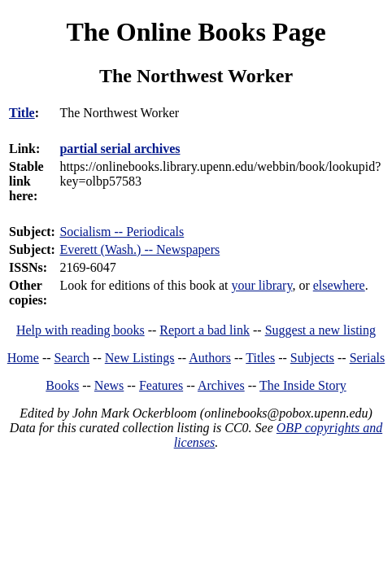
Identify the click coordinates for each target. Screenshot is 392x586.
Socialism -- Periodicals (122, 232)
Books (62, 385)
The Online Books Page (196, 32)
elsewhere (339, 285)
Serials (368, 358)
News (109, 385)
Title (22, 113)
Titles (260, 358)
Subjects (312, 358)
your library (261, 285)
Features (161, 385)
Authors (210, 358)
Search (72, 358)
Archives (221, 385)
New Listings (140, 358)
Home (23, 358)
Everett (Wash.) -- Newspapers (139, 249)
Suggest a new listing (320, 330)
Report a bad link (205, 330)
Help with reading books (81, 330)
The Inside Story (303, 385)
